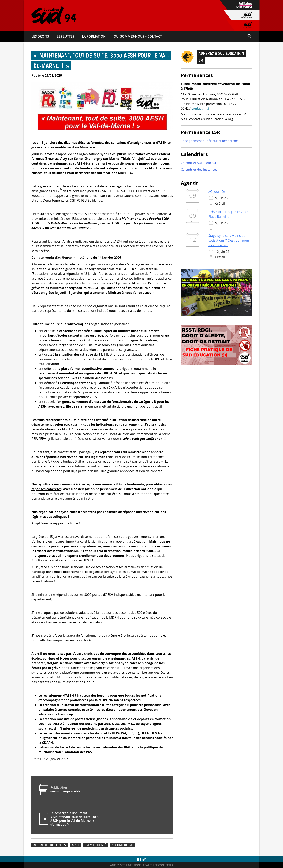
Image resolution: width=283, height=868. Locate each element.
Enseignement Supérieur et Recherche (209, 141)
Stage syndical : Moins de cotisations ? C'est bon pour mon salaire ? (229, 240)
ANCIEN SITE (118, 865)
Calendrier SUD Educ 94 (198, 163)
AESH (75, 845)
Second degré (122, 845)
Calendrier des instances (199, 170)
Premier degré (95, 845)
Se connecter (164, 865)
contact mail (201, 108)
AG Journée (217, 192)
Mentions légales (140, 865)
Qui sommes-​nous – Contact (138, 36)
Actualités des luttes (50, 845)
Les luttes (65, 36)
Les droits (40, 36)
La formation (94, 36)
